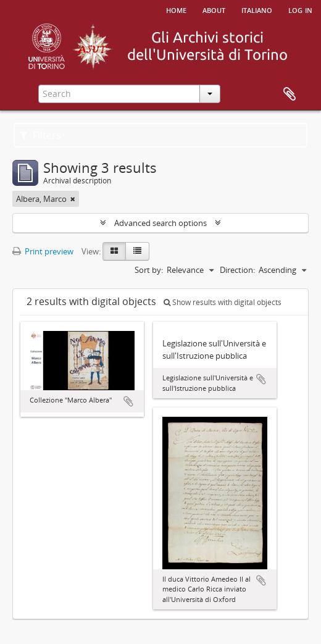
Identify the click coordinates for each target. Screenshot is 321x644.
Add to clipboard (128, 401)
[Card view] (114, 251)
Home (176, 9)
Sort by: (149, 270)
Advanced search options (160, 223)
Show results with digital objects (223, 302)
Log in (300, 9)
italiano (257, 9)
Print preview (43, 251)
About (214, 9)
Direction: (237, 270)
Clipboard (290, 94)
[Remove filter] (73, 199)
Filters (40, 135)
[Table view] (137, 251)
